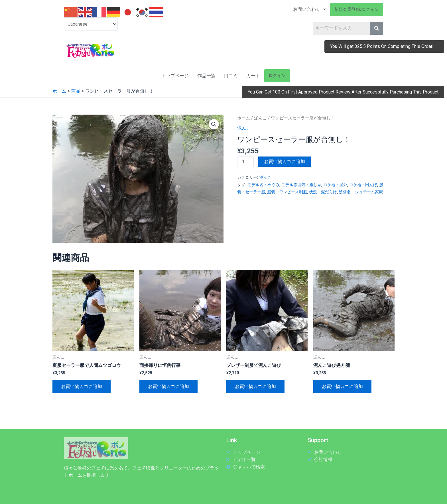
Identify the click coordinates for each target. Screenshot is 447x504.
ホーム (244, 118)
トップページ (175, 76)
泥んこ (260, 118)
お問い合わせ (309, 9)
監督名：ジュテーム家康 (361, 192)
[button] (214, 124)
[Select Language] (91, 24)
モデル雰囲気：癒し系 (301, 185)
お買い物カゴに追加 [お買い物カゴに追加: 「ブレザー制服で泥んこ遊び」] (255, 386)
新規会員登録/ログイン (357, 9)
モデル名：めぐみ (263, 185)
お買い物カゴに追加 (285, 161)
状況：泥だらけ (323, 192)
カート (253, 76)
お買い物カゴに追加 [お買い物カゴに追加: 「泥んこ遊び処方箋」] (342, 386)
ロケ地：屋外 (335, 185)
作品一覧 (206, 76)
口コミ (231, 76)
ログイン (277, 76)
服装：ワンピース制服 (287, 192)
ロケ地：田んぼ (363, 185)
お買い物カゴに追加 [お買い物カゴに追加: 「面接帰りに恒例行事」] (168, 386)
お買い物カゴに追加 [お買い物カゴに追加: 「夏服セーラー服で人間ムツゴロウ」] (82, 386)
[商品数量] (245, 162)
